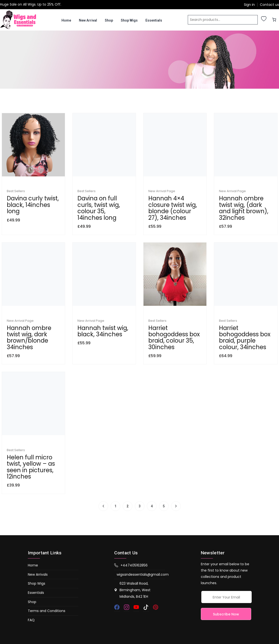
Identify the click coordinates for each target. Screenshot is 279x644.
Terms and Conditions (47, 584)
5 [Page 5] (164, 479)
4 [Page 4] (152, 479)
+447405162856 (131, 538)
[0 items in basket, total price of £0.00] (274, 20)
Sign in (249, 5)
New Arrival (88, 20)
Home (66, 20)
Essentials (154, 20)
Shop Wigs (129, 20)
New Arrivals (38, 548)
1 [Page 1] (115, 479)
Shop (109, 20)
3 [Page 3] (140, 479)
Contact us (269, 5)
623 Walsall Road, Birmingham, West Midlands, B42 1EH (132, 563)
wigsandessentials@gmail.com (141, 548)
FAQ (31, 593)
